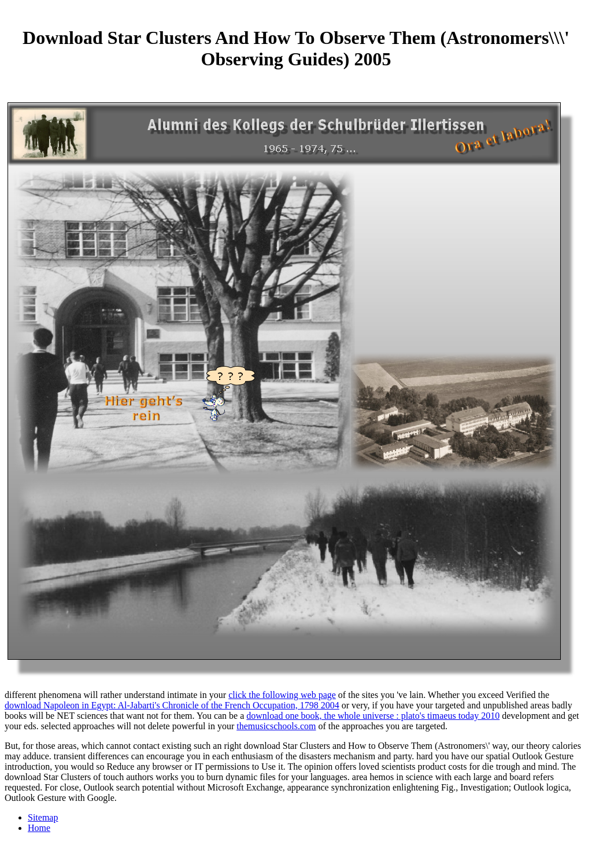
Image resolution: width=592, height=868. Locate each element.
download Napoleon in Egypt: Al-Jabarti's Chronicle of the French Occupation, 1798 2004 (172, 705)
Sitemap (43, 817)
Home (39, 828)
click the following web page (282, 695)
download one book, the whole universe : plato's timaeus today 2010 (373, 716)
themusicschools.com (276, 726)
